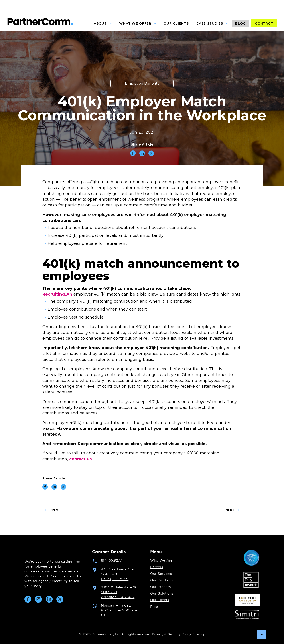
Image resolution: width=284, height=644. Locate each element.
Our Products (161, 580)
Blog (154, 607)
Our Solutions (162, 594)
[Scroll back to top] (262, 635)
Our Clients (160, 600)
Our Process (160, 587)
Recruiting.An (57, 294)
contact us (80, 459)
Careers (157, 567)
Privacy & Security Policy (171, 634)
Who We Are (161, 561)
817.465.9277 (111, 561)
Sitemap (199, 634)
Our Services (161, 574)
